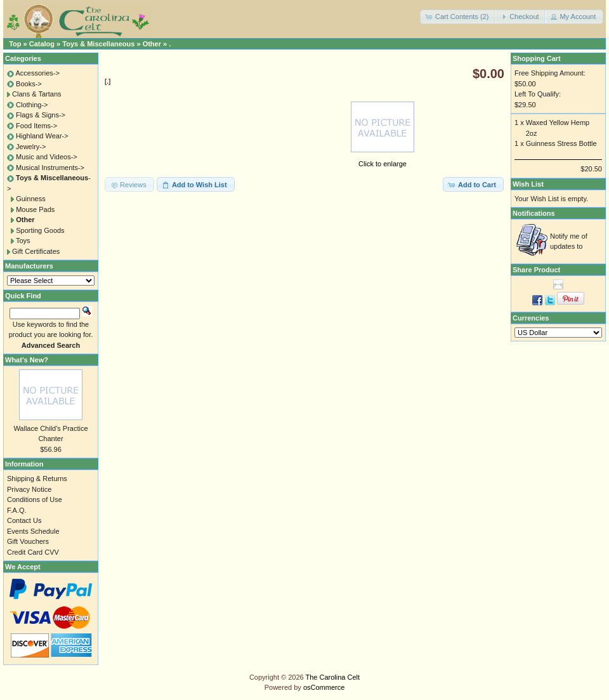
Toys (23, 241)
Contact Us (24, 520)
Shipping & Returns (37, 479)
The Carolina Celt (333, 677)
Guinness (30, 199)
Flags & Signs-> (41, 115)
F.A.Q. (17, 510)
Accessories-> (37, 73)
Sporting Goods (40, 230)
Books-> (29, 84)
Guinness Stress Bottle (561, 143)
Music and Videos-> (47, 157)
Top (15, 44)
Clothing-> (32, 105)
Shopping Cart (537, 58)
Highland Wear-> (42, 136)
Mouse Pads (35, 209)
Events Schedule (33, 531)
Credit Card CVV (33, 552)
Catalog (42, 44)
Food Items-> (36, 126)
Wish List (528, 184)
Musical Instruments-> (50, 168)
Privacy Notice (29, 489)
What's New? (27, 360)
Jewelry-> (31, 147)
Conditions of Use (35, 499)
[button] (458, 17)
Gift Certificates (36, 251)
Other (152, 44)
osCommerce (324, 687)
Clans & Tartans (36, 94)
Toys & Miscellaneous (98, 44)
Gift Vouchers (28, 541)
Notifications (534, 213)
